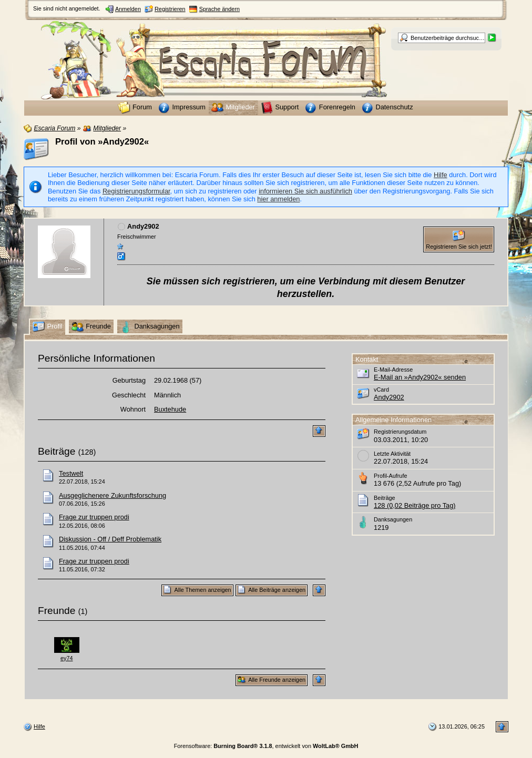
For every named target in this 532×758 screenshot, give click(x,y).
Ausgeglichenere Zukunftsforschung (112, 495)
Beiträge (57, 451)
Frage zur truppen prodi (94, 517)
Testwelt (71, 473)
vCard (381, 390)
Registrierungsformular (136, 191)
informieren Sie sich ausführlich (305, 191)
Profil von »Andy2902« (102, 142)
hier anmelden (278, 199)
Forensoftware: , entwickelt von (266, 746)
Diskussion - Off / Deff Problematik (110, 539)
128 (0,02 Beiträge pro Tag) (415, 505)
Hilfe (441, 175)
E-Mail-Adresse (393, 370)
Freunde (57, 611)
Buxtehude (170, 409)
